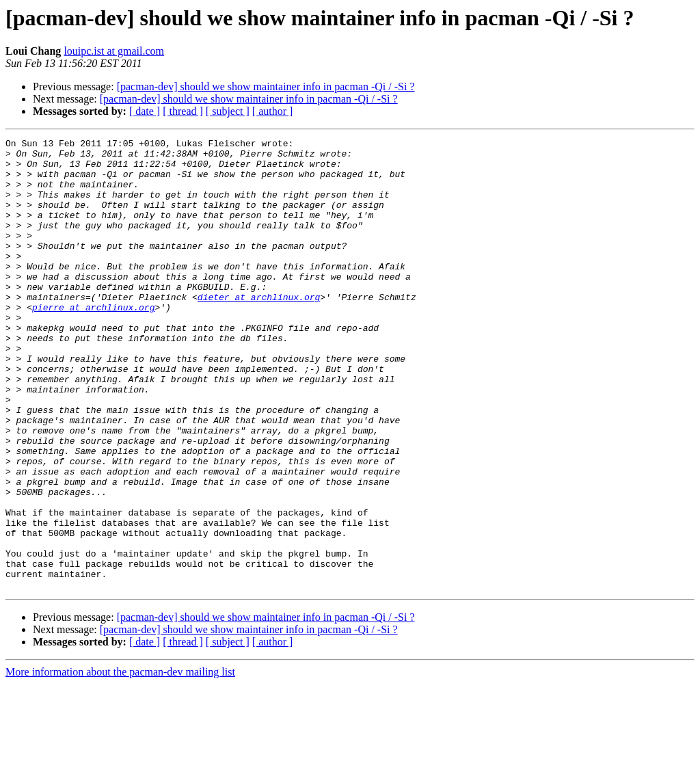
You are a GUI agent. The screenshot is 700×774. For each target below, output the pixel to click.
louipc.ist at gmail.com (114, 51)
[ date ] (145, 111)
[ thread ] (183, 111)
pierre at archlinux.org (93, 342)
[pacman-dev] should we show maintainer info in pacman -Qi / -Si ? (266, 86)
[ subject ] (228, 111)
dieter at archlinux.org (259, 330)
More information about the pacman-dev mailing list (120, 762)
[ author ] (273, 111)
